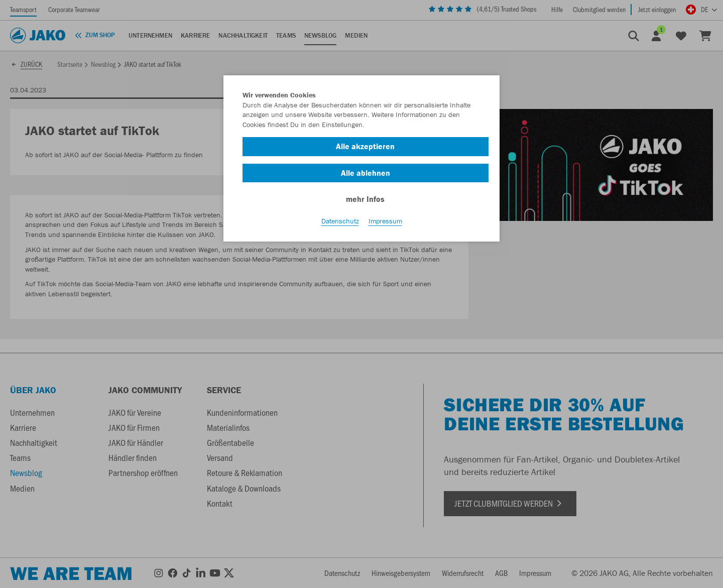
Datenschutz (340, 221)
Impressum (385, 221)
